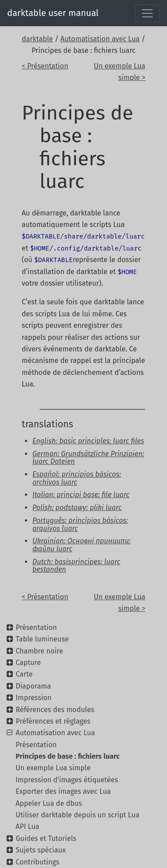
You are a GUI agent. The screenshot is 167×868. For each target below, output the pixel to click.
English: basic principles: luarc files (88, 441)
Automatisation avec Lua (100, 39)
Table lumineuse (42, 639)
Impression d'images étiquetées (67, 780)
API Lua (27, 826)
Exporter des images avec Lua (63, 791)
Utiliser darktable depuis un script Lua (77, 815)
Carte (24, 674)
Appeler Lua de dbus (49, 803)
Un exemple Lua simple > (120, 72)
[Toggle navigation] (147, 13)
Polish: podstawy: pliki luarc (77, 508)
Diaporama (33, 686)
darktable (37, 39)
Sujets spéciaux (41, 850)
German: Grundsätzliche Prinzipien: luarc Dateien (88, 458)
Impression (33, 698)
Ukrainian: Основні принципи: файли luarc (81, 545)
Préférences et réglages (53, 721)
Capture (28, 663)
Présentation (36, 627)
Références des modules (55, 710)
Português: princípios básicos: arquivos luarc (80, 524)
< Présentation (45, 66)
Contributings (37, 862)
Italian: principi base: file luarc (81, 495)
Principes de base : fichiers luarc (68, 756)
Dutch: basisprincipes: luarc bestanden (76, 566)
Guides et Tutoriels (46, 838)
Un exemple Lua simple (53, 768)
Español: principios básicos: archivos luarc (77, 478)
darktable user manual (53, 13)
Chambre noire (39, 651)
